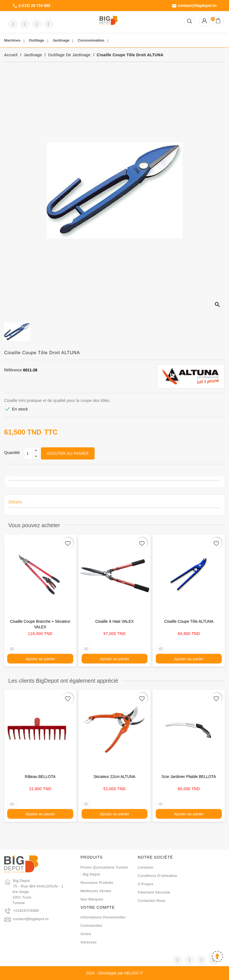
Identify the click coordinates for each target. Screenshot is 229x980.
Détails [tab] (15, 502)
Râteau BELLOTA (40, 777)
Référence (13, 370)
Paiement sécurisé (154, 892)
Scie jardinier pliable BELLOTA (189, 777)
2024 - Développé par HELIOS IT (114, 973)
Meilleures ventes (96, 891)
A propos (146, 884)
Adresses (89, 942)
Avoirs (86, 934)
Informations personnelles (103, 917)
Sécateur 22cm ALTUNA (114, 777)
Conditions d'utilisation (158, 876)
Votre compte (98, 907)
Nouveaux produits (97, 883)
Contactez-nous (152, 901)
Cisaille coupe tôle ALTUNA (189, 621)
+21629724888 (26, 911)
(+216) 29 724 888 (31, 6)
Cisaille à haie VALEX (114, 621)
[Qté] (28, 453)
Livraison (146, 867)
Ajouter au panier (68, 453)
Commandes (91, 926)
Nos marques (92, 899)
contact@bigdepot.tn (194, 6)
